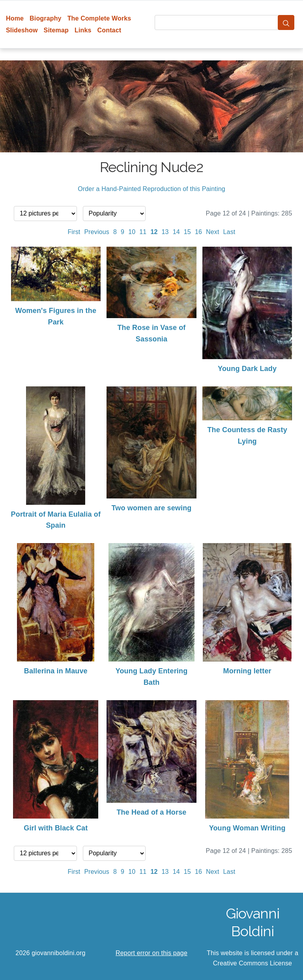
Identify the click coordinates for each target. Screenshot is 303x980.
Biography (46, 18)
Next (213, 232)
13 (165, 232)
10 (132, 232)
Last (229, 232)
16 (198, 232)
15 (187, 232)
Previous (97, 232)
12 (154, 232)
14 (176, 232)
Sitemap (56, 30)
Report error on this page (151, 953)
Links (83, 30)
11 (143, 232)
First (74, 232)
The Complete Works (99, 18)
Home (15, 18)
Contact (109, 30)
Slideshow (22, 30)
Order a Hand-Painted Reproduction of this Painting (151, 189)
